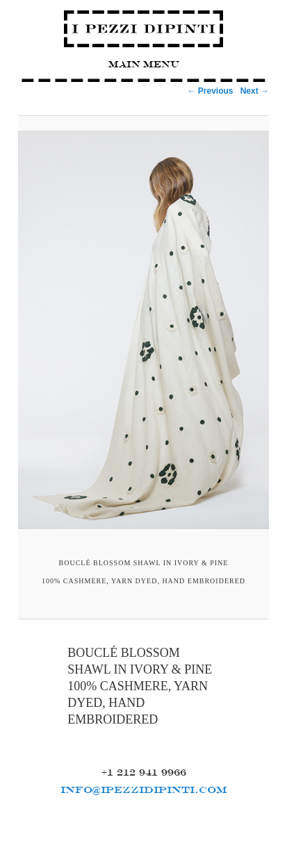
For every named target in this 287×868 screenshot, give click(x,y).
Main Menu (144, 64)
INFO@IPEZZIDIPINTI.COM (144, 790)
